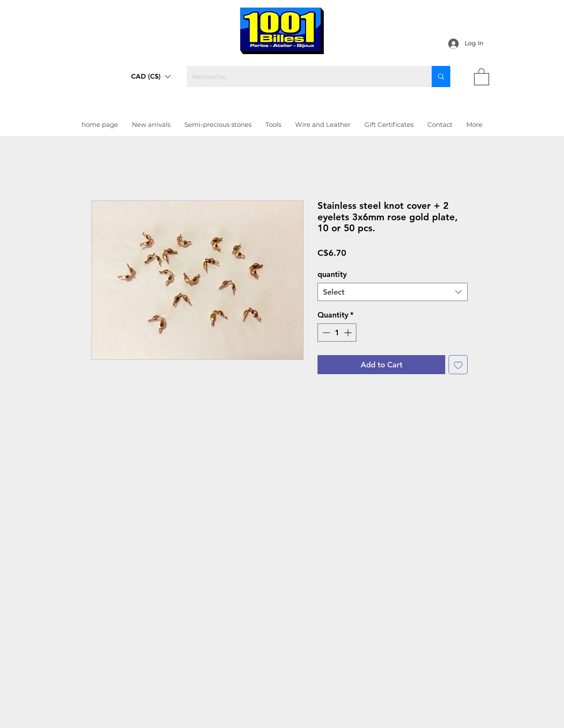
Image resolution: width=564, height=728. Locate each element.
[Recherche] (303, 77)
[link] (482, 76)
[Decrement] (325, 333)
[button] (151, 77)
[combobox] (393, 292)
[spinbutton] (337, 333)
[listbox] (151, 77)
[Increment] (349, 333)
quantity (332, 274)
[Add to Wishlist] (458, 365)
